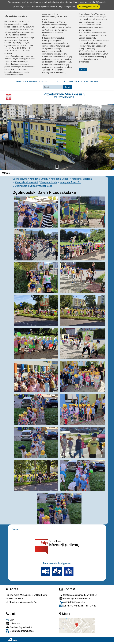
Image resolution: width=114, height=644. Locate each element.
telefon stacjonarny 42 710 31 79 (78, 595)
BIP (10, 620)
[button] (3, 137)
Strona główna (22, 81)
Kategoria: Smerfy (39, 179)
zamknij (83, 70)
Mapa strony (34, 81)
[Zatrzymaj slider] (57, 167)
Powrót (16, 529)
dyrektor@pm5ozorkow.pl (75, 599)
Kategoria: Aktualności (26, 182)
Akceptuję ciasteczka (88, 7)
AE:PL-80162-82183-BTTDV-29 (78, 606)
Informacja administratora (88, 81)
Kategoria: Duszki (60, 179)
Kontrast (73, 81)
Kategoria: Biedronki (82, 179)
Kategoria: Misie (49, 182)
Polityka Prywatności (19, 627)
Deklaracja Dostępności (20, 631)
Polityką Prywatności (75, 2)
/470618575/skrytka (72, 602)
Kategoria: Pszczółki (71, 182)
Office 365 (13, 623)
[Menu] (57, 173)
